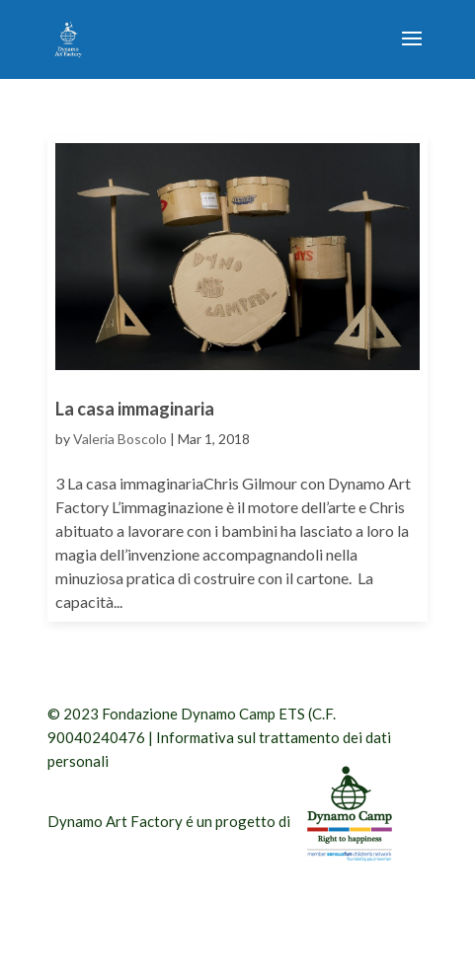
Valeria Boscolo (120, 439)
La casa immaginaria (135, 409)
